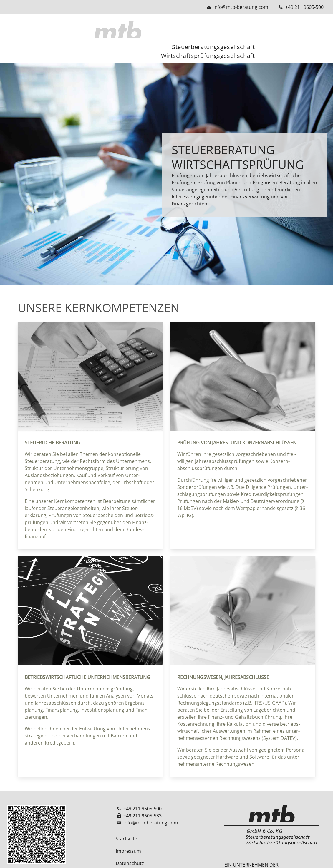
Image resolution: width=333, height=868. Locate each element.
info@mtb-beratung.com (241, 7)
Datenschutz (130, 863)
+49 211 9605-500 (304, 7)
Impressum (128, 851)
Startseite (126, 839)
